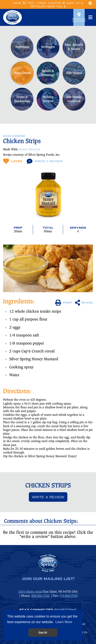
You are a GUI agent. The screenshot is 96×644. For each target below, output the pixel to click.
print (64, 303)
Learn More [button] (64, 622)
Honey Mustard (30, 150)
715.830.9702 (69, 596)
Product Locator (79, 17)
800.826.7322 (40, 596)
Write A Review (45, 161)
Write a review (48, 497)
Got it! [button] (43, 633)
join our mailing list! (48, 579)
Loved (13, 161)
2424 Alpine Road (30, 592)
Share (84, 303)
